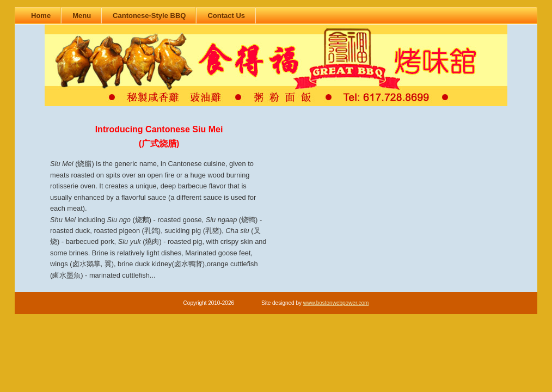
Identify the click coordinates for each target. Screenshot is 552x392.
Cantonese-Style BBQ (149, 16)
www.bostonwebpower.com (336, 303)
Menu (82, 16)
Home (41, 16)
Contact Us (226, 16)
